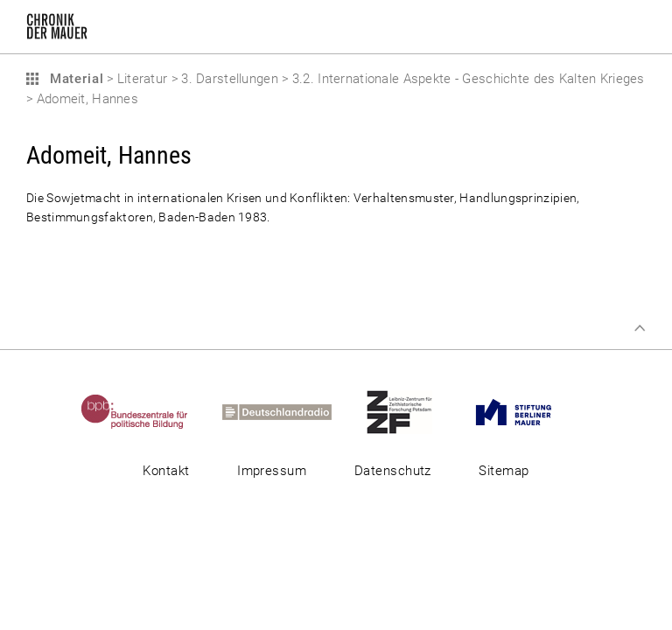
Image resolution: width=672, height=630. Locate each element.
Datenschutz (393, 471)
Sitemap (504, 471)
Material (74, 79)
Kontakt (166, 471)
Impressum (272, 471)
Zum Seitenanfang (640, 328)
